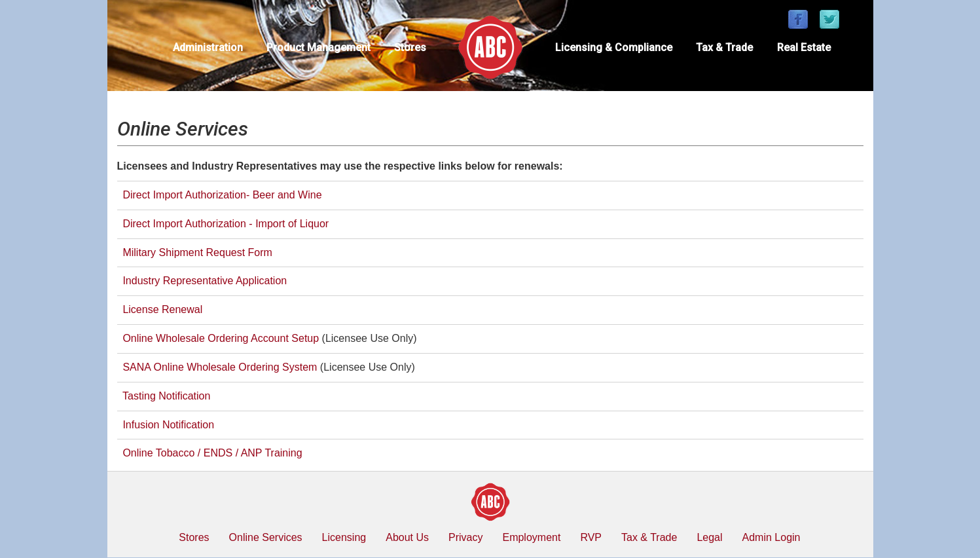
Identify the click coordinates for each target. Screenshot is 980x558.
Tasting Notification (166, 396)
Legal (709, 537)
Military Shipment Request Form (197, 252)
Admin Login (771, 537)
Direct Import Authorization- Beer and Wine (221, 195)
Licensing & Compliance (614, 47)
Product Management (318, 47)
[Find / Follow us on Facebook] (798, 20)
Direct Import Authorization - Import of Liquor (226, 224)
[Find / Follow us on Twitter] (829, 20)
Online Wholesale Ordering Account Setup (221, 338)
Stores (410, 47)
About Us (407, 537)
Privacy (465, 537)
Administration (208, 47)
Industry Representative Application (205, 281)
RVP (591, 537)
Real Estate (804, 47)
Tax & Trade (724, 47)
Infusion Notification (168, 425)
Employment (531, 537)
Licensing (344, 537)
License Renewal (162, 309)
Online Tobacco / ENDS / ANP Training (210, 453)
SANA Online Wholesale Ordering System (220, 367)
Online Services (266, 537)
